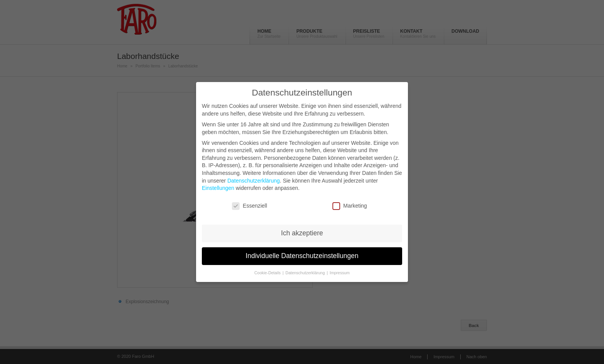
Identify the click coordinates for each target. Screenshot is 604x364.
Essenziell (249, 206)
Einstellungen (218, 188)
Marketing (350, 206)
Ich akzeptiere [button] (302, 233)
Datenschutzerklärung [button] (306, 273)
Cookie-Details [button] (268, 273)
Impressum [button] (340, 273)
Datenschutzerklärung (253, 181)
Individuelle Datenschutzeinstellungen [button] (302, 256)
